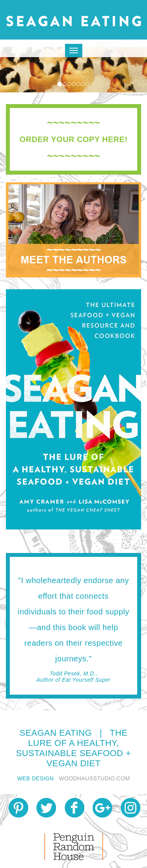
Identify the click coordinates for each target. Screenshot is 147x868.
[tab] (73, 139)
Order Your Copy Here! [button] (73, 139)
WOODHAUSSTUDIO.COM (94, 778)
